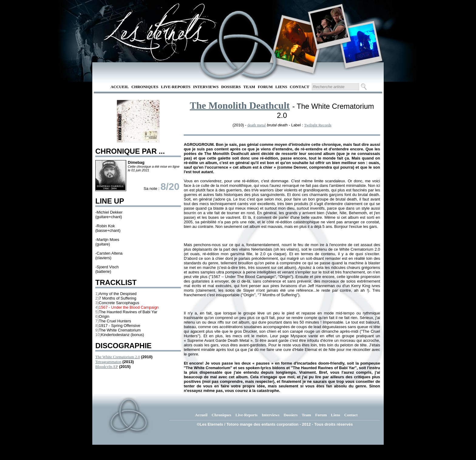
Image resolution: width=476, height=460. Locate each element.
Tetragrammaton (108, 362)
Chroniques (145, 87)
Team (249, 87)
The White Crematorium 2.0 (118, 357)
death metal (257, 125)
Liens (281, 87)
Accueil (120, 87)
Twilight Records (318, 125)
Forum (265, 87)
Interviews (206, 87)
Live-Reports (176, 87)
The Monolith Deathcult (240, 105)
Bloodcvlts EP (107, 367)
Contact (300, 87)
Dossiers (231, 87)
